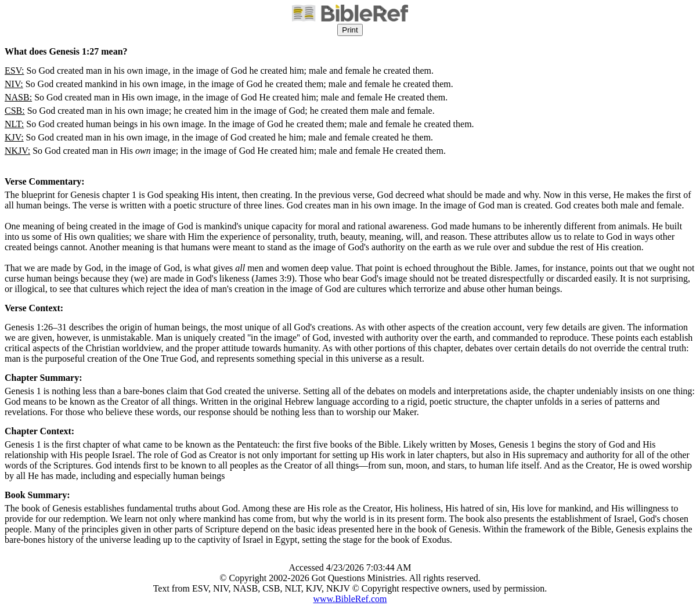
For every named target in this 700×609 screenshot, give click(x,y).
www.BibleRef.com (350, 599)
